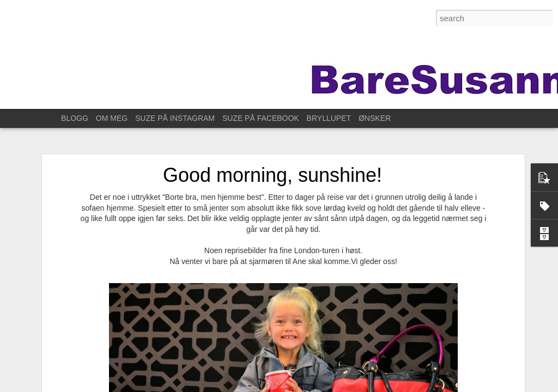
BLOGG (75, 118)
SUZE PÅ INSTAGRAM (175, 118)
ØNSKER (375, 118)
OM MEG (112, 118)
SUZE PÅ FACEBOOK (261, 118)
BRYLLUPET (329, 118)
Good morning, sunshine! (272, 175)
